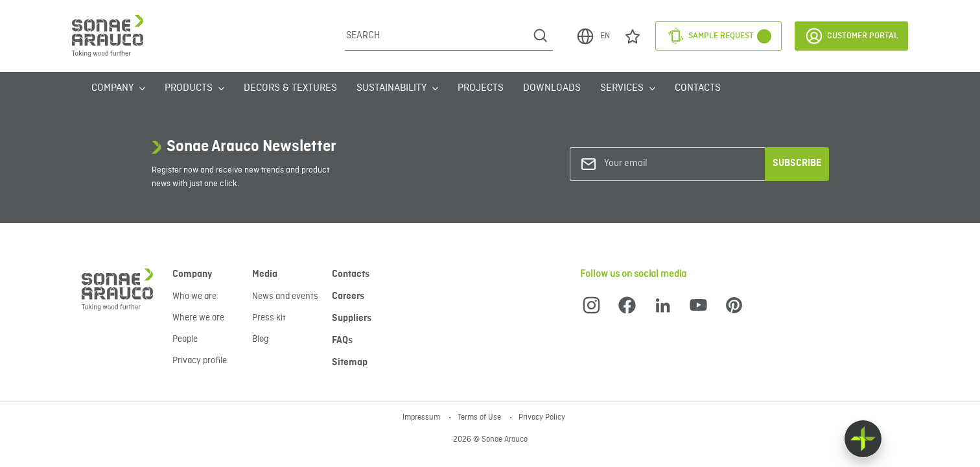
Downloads (552, 88)
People (185, 339)
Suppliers (352, 318)
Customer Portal (851, 36)
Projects (481, 88)
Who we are (194, 296)
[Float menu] (863, 439)
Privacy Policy (542, 418)
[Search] (437, 36)
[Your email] (657, 164)
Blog (260, 339)
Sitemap (350, 363)
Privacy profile (200, 361)
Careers (348, 296)
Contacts (698, 88)
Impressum (422, 418)
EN (593, 36)
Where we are (198, 318)
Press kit (269, 318)
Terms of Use (480, 418)
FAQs (342, 341)
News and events (285, 296)
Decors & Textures (290, 88)
